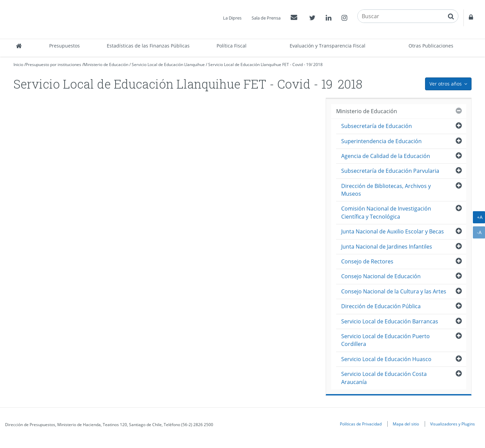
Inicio (18, 65)
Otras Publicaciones (431, 46)
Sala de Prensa (266, 18)
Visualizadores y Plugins (452, 424)
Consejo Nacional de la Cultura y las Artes (394, 291)
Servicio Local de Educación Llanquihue (168, 65)
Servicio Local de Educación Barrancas (390, 321)
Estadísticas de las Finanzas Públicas (148, 46)
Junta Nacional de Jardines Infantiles (387, 247)
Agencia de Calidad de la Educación (386, 156)
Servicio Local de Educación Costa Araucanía (384, 378)
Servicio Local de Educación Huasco (386, 359)
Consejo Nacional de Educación (381, 276)
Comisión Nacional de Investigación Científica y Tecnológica (386, 212)
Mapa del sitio (406, 424)
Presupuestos (64, 46)
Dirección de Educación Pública (381, 306)
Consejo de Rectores (367, 261)
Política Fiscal (232, 46)
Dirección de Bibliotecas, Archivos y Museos (386, 190)
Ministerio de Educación (106, 65)
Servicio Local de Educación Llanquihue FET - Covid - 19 (260, 65)
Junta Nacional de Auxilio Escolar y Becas (393, 231)
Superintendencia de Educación (381, 141)
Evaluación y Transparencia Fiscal (328, 46)
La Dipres (232, 18)
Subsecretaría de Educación (377, 126)
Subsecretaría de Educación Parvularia (390, 171)
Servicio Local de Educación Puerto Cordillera (385, 340)
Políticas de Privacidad (361, 424)
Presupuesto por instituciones (53, 65)
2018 (318, 65)
